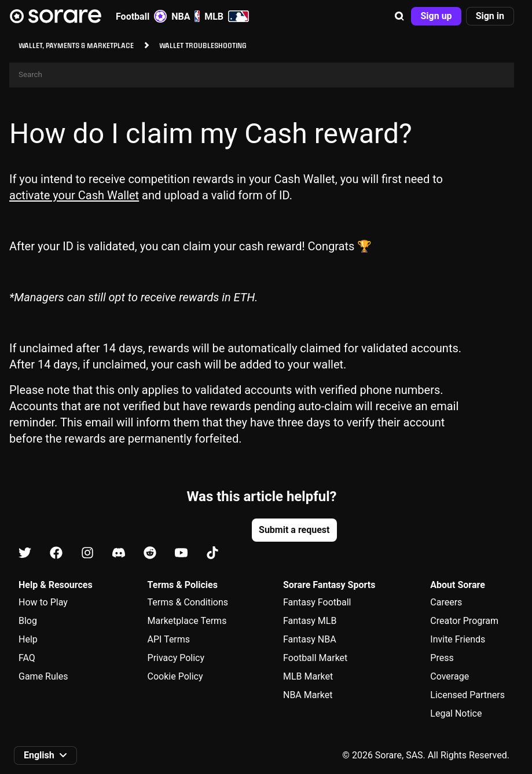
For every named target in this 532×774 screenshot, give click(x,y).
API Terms (169, 639)
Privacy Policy (176, 658)
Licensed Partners (467, 695)
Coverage (450, 676)
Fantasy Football (317, 602)
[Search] (262, 75)
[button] (399, 16)
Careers (446, 602)
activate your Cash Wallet (74, 195)
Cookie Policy (175, 676)
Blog (28, 621)
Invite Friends (458, 639)
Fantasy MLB (310, 621)
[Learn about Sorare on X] (25, 554)
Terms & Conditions (188, 602)
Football (141, 16)
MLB (227, 16)
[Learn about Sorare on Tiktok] (212, 554)
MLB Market (308, 676)
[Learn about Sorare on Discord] (119, 554)
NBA (186, 16)
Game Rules (43, 676)
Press (442, 658)
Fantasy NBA (310, 639)
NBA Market (308, 695)
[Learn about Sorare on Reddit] (150, 554)
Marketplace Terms (187, 621)
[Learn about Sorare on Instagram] (87, 554)
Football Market (315, 658)
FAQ (27, 658)
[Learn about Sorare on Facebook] (56, 554)
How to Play (43, 602)
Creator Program (464, 621)
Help (28, 639)
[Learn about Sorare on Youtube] (181, 554)
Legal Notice (456, 713)
